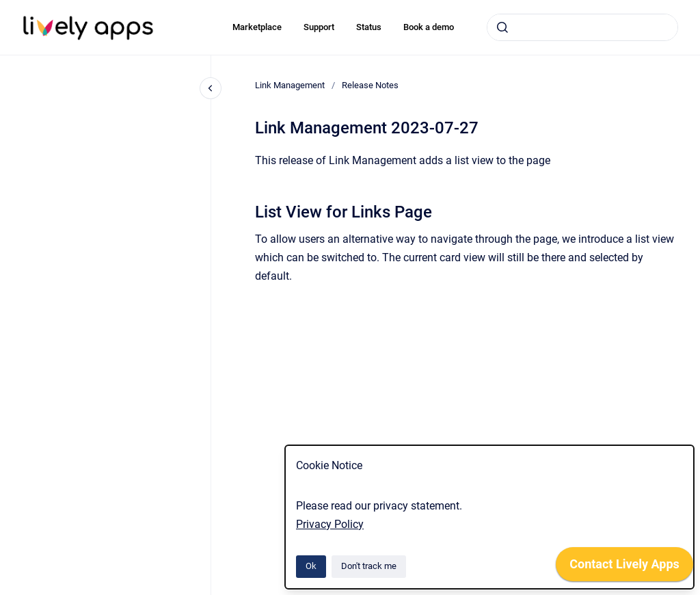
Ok (311, 566)
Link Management (290, 85)
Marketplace (257, 27)
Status (369, 27)
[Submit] (502, 27)
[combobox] (582, 27)
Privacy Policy (330, 524)
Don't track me (369, 566)
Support (319, 27)
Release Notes (370, 85)
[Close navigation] (211, 88)
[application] (624, 568)
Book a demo (429, 27)
